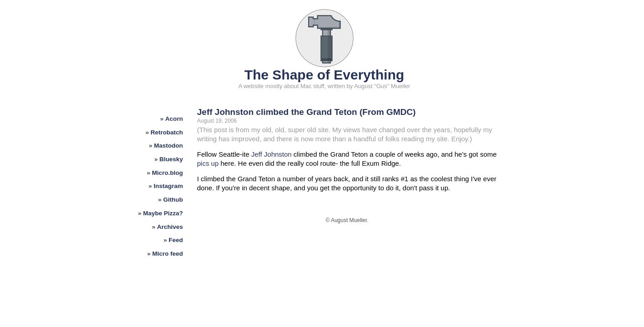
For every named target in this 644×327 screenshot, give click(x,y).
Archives (170, 227)
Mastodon (169, 146)
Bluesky (171, 159)
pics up (208, 163)
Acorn (174, 119)
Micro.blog (167, 173)
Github (173, 200)
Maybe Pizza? (163, 213)
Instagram (168, 186)
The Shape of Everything (324, 75)
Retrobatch (167, 132)
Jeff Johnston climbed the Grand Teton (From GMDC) (307, 112)
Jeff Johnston (272, 154)
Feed (176, 240)
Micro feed (168, 254)
